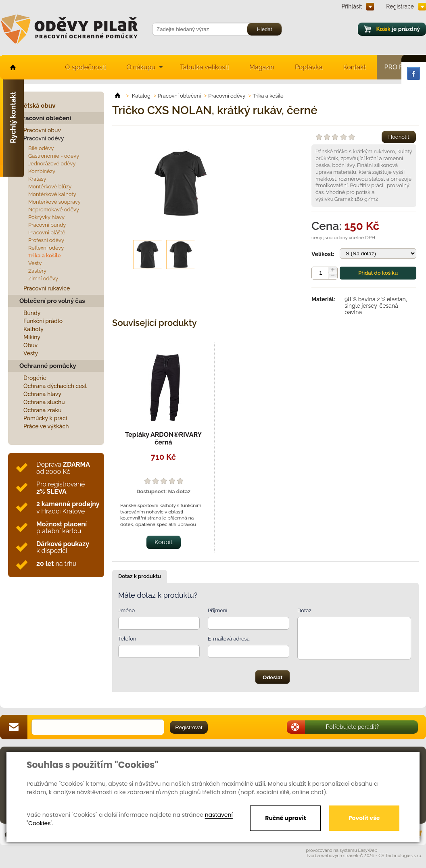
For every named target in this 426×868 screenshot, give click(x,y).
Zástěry (37, 271)
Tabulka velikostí (204, 67)
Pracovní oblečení (45, 118)
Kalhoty (33, 329)
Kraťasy (37, 179)
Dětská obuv (37, 106)
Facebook (413, 73)
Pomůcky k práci (45, 418)
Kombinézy (42, 171)
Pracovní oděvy (44, 138)
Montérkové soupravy (54, 202)
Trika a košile (45, 256)
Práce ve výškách (46, 426)
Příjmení (217, 610)
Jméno (126, 610)
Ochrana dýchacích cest (55, 386)
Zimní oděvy (43, 279)
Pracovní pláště (47, 233)
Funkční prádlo (43, 321)
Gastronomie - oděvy (54, 156)
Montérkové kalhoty (52, 194)
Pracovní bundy (47, 225)
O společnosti (85, 67)
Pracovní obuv (42, 130)
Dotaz (304, 610)
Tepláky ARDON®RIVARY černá (163, 438)
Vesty (35, 263)
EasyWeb (368, 850)
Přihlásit (352, 6)
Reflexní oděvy (46, 248)
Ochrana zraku (43, 410)
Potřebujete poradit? (353, 727)
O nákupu (141, 67)
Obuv (30, 345)
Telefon (127, 639)
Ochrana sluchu (44, 402)
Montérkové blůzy (50, 187)
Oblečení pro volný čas (52, 301)
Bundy (32, 313)
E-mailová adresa (229, 639)
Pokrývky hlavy (46, 217)
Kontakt (355, 67)
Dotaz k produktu (140, 576)
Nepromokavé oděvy (54, 210)
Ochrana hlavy (42, 394)
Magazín (262, 67)
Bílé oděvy (41, 148)
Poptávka (309, 67)
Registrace (400, 6)
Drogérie (35, 378)
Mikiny (32, 337)
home (12, 67)
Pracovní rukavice (47, 288)
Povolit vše (364, 818)
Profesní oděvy (46, 240)
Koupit (164, 542)
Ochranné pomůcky (48, 366)
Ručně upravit (285, 818)
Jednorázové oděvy (52, 164)
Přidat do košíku (378, 273)
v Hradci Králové (68, 508)
